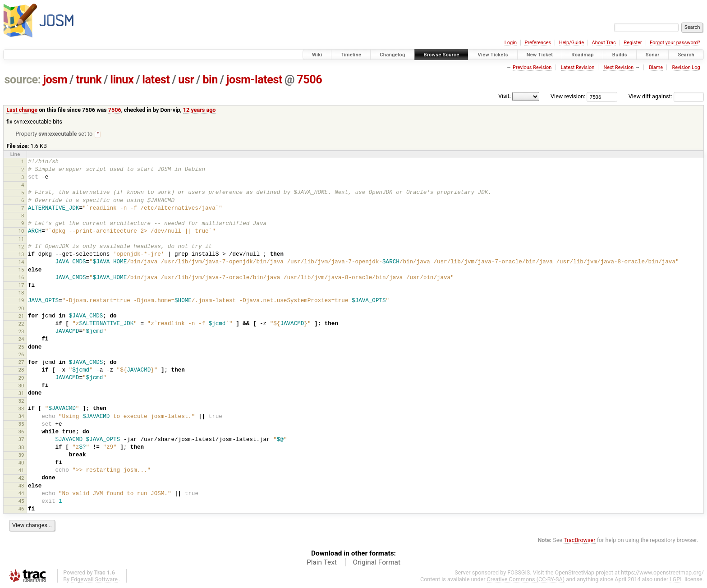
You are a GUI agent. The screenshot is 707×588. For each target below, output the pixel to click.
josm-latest (254, 80)
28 (21, 370)
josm (55, 80)
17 (21, 285)
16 (21, 278)
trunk (89, 80)
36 (21, 432)
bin (210, 80)
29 (21, 378)
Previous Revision (532, 67)
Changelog (392, 55)
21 (21, 317)
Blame (656, 67)
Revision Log (686, 67)
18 (21, 293)
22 (21, 324)
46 (21, 509)
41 (21, 471)
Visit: (505, 96)
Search (686, 55)
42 (21, 478)
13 (21, 255)
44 (21, 494)
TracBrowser (580, 540)
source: (23, 80)
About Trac (604, 43)
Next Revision (618, 67)
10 (21, 231)
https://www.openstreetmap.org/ (662, 573)
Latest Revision (578, 67)
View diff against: (666, 96)
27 (21, 363)
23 (21, 332)
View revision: (568, 96)
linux (122, 80)
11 (21, 239)
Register (633, 43)
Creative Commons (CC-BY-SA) (526, 580)
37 (21, 440)
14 (21, 262)
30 (21, 386)
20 (21, 309)
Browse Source (442, 55)
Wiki (317, 55)
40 (21, 463)
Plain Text (322, 563)
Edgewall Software (94, 580)
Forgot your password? (675, 43)
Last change (22, 110)
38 (21, 448)
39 (21, 455)
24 (21, 340)
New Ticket (540, 55)
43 (21, 486)
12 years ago (200, 110)
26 (21, 355)
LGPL (676, 580)
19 (21, 301)
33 (21, 409)
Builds (620, 55)
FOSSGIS (519, 573)
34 (21, 417)
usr (186, 80)
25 (21, 347)
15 (21, 270)
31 (21, 394)
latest (156, 80)
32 (21, 401)
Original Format (376, 563)
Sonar (653, 55)
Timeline (351, 55)
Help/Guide (572, 43)
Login (511, 43)
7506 (309, 80)
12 (21, 247)
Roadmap (583, 55)
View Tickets (493, 55)
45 (21, 501)
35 (21, 424)
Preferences (538, 43)
